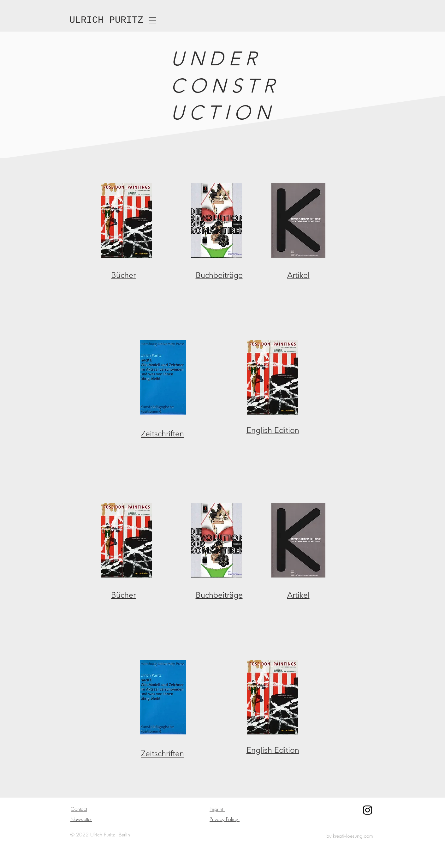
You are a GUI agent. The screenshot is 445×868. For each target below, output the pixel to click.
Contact (79, 809)
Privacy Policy (225, 819)
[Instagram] (368, 810)
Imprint (217, 809)
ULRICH (86, 20)
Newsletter (81, 819)
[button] (152, 20)
